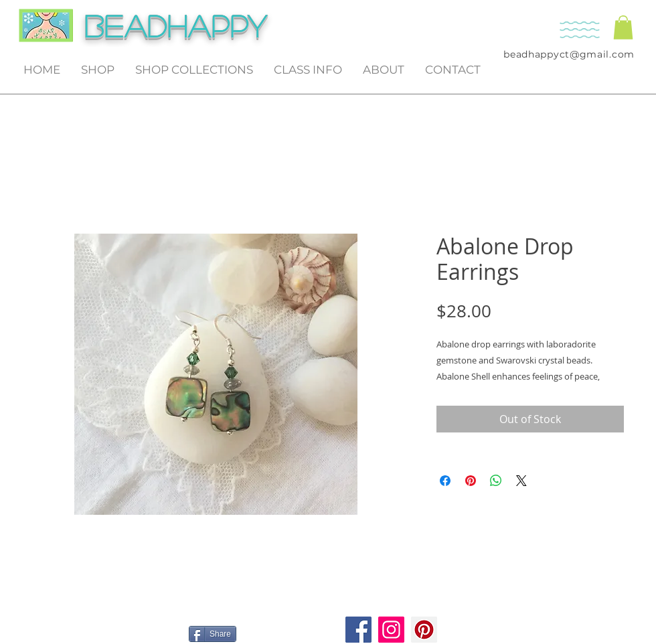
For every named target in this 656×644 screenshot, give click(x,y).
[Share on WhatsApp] (496, 481)
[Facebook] (358, 630)
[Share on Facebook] (445, 481)
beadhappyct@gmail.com (569, 54)
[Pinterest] (424, 630)
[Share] (213, 634)
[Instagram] (391, 630)
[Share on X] (521, 481)
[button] (623, 27)
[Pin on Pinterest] (471, 481)
